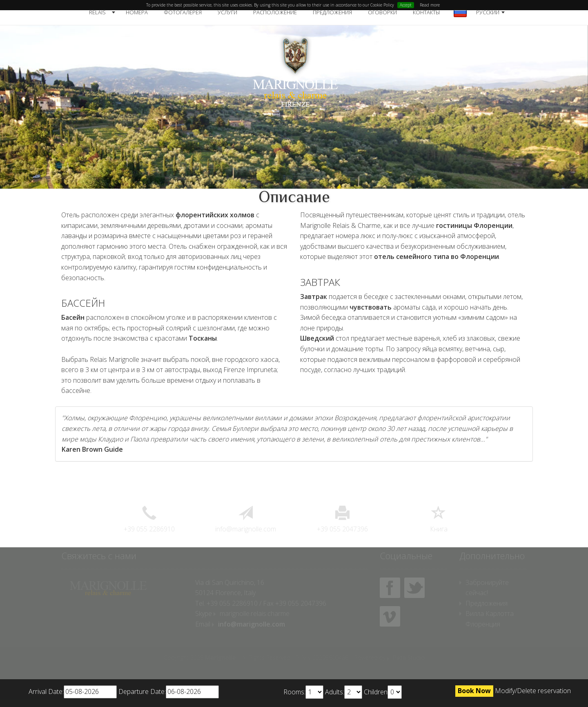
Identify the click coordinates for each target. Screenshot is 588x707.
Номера (137, 12)
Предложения (332, 12)
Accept (406, 5)
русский (488, 12)
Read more (430, 5)
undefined (314, 692)
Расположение (275, 12)
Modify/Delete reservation (533, 691)
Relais (97, 12)
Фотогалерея (183, 12)
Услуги (227, 12)
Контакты (426, 12)
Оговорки (382, 12)
